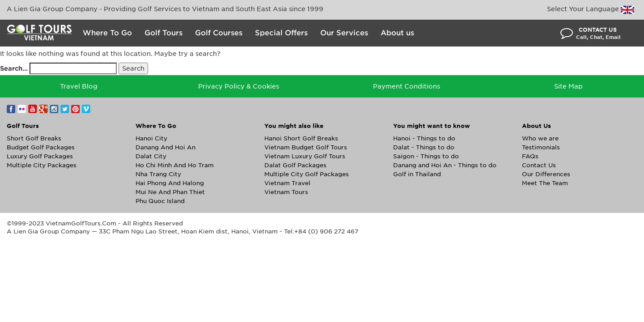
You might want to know (432, 126)
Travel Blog (79, 86)
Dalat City (151, 156)
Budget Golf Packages (41, 147)
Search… (14, 68)
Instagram (54, 109)
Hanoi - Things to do (424, 138)
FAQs (530, 156)
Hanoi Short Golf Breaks (301, 138)
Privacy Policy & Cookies (239, 86)
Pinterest (76, 109)
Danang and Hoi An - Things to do (445, 165)
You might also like (294, 126)
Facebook (11, 109)
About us (397, 33)
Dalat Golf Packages (295, 165)
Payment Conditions (407, 86)
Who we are (540, 138)
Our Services (344, 33)
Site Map (568, 86)
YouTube (33, 109)
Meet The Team (545, 183)
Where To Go (107, 33)
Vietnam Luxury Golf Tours (305, 156)
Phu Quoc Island (160, 201)
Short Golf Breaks (34, 138)
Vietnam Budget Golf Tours (306, 147)
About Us (536, 126)
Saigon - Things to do (426, 156)
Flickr (22, 109)
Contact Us (539, 165)
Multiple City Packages (42, 165)
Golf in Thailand (417, 174)
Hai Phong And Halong (170, 183)
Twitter (65, 109)
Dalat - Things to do (424, 147)
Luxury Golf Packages (40, 156)
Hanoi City (151, 138)
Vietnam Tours (286, 192)
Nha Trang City (158, 174)
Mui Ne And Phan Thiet (170, 192)
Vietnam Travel (287, 183)
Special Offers (281, 33)
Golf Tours (163, 33)
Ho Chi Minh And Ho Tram (175, 165)
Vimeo (86, 109)
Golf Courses (219, 33)
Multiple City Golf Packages (307, 174)
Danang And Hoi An (165, 147)
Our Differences (546, 174)
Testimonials (541, 147)
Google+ (43, 109)
